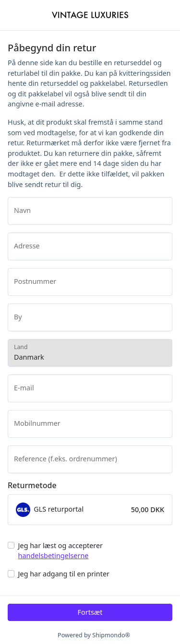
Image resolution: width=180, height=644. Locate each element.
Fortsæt (90, 612)
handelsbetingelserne (54, 556)
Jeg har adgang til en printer (64, 574)
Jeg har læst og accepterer (60, 551)
